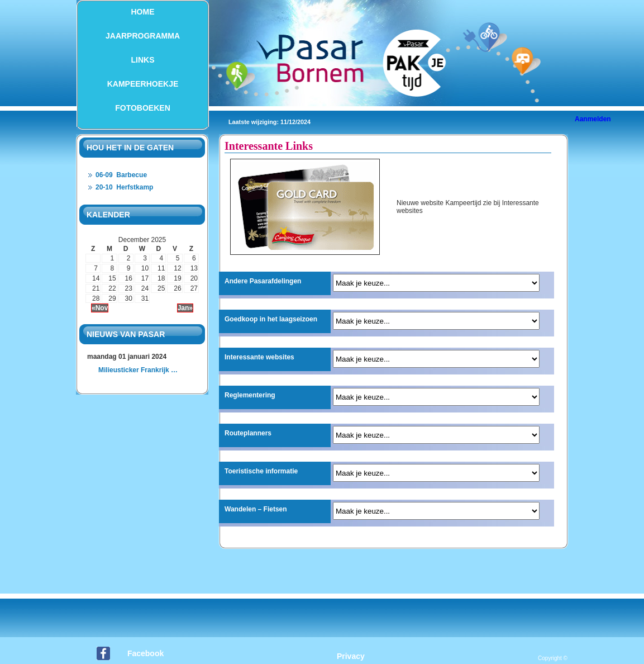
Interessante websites (259, 357)
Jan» (185, 308)
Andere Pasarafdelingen (263, 281)
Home (143, 12)
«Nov (100, 308)
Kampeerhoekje (143, 84)
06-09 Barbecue (121, 175)
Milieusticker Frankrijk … (138, 370)
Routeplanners (248, 433)
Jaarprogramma (143, 36)
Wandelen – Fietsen (256, 509)
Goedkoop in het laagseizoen (271, 319)
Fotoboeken (143, 108)
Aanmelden (593, 119)
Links (143, 60)
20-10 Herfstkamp (124, 187)
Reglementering (250, 395)
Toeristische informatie (261, 471)
